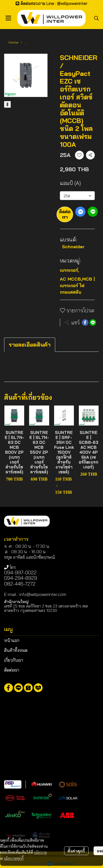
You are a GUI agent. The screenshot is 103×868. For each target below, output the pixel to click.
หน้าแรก (12, 640)
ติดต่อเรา (65, 214)
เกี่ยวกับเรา (14, 660)
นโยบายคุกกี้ (14, 858)
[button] (96, 18)
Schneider (73, 247)
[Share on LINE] (93, 322)
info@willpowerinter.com (43, 594)
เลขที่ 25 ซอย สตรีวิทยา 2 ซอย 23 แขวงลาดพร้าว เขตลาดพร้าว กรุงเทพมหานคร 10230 (46, 608)
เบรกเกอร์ (69, 270)
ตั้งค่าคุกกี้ (76, 851)
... (26, 42)
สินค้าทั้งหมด (16, 650)
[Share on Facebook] (85, 322)
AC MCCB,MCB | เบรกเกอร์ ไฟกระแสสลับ (77, 285)
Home (13, 42)
